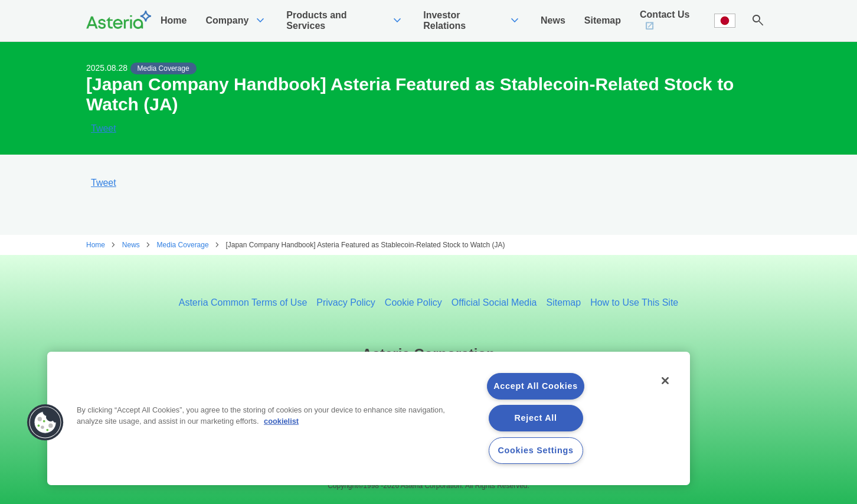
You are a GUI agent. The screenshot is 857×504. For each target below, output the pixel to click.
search (758, 21)
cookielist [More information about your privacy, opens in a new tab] (281, 421)
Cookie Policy (413, 302)
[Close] (665, 381)
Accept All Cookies (536, 386)
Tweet (104, 129)
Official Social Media (494, 302)
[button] (45, 423)
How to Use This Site (634, 302)
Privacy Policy (346, 302)
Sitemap (563, 302)
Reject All (536, 418)
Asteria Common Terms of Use (243, 302)
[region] (369, 418)
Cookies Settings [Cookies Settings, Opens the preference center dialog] (535, 450)
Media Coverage (163, 68)
